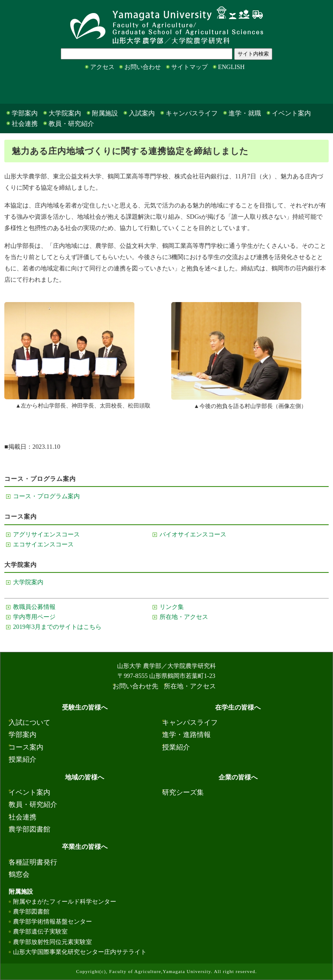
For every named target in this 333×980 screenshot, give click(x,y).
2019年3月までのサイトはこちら (57, 627)
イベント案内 (291, 113)
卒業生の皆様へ (287, 89)
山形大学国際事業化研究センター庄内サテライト (80, 952)
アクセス (102, 67)
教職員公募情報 (34, 607)
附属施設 (105, 113)
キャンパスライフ (192, 113)
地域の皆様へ (151, 89)
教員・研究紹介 (71, 124)
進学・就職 (245, 113)
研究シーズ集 (183, 792)
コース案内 (26, 747)
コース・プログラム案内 (46, 496)
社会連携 (25, 124)
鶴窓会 (19, 874)
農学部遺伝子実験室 (40, 931)
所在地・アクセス (184, 617)
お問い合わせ (143, 67)
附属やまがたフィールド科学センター (65, 901)
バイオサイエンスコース (193, 534)
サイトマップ (189, 67)
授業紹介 (23, 759)
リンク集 (172, 607)
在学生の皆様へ (88, 89)
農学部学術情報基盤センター (52, 921)
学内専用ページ (34, 617)
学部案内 (25, 113)
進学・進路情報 (186, 735)
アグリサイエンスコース (46, 534)
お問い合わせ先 (135, 686)
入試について (29, 722)
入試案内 (142, 113)
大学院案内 (65, 113)
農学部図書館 (29, 829)
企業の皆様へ (218, 89)
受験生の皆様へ (21, 89)
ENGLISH (232, 67)
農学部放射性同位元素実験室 (52, 942)
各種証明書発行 (33, 862)
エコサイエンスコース (43, 544)
